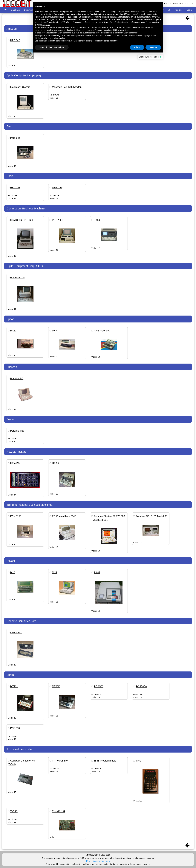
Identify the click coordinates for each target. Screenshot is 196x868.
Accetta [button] (153, 47)
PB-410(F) (58, 188)
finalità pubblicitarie (51, 22)
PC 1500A (141, 686)
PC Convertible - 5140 (64, 516)
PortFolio (15, 138)
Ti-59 (138, 761)
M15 (54, 572)
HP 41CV (15, 463)
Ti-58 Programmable (105, 761)
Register (178, 10)
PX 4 (55, 331)
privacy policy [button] (59, 38)
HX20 (13, 331)
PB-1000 (15, 188)
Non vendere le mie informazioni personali (119, 33)
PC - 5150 (16, 516)
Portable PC (17, 379)
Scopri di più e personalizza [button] (52, 47)
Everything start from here (98, 861)
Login (189, 10)
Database (15, 10)
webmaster (77, 864)
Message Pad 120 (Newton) (67, 87)
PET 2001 (57, 220)
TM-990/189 (59, 811)
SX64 (97, 220)
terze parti (77, 17)
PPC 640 (15, 40)
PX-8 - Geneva (102, 331)
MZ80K (56, 686)
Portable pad (17, 431)
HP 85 (55, 463)
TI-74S (14, 811)
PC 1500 (99, 686)
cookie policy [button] (152, 14)
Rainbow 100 (17, 278)
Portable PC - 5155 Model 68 (151, 516)
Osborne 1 (16, 633)
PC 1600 (15, 728)
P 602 (97, 572)
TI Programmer (60, 761)
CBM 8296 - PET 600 (22, 220)
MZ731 (14, 686)
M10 (13, 572)
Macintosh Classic (20, 87)
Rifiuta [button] (137, 47)
